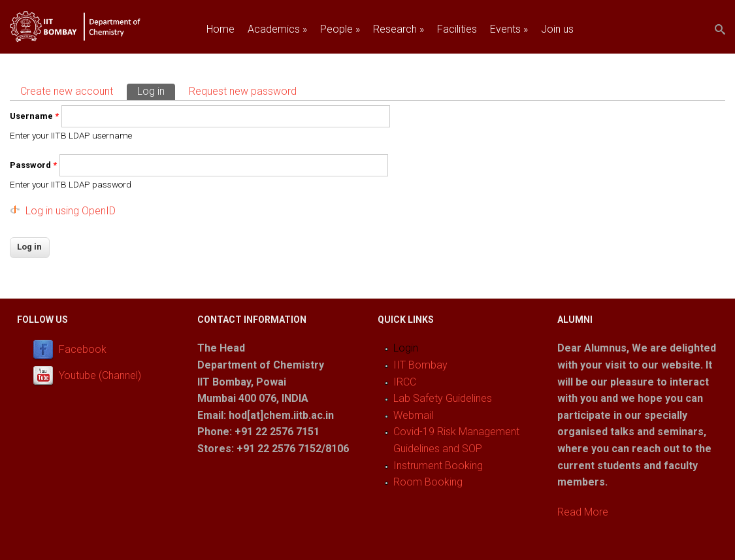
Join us (557, 29)
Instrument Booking (438, 466)
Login (406, 348)
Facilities (457, 29)
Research (399, 29)
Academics (277, 29)
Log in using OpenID (71, 211)
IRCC (405, 382)
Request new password (243, 91)
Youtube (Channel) (100, 376)
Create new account (67, 91)
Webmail (413, 415)
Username (34, 116)
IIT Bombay (420, 365)
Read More (583, 512)
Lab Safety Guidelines (443, 398)
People (340, 29)
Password (33, 165)
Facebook (83, 350)
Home (220, 29)
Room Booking (428, 482)
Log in (156, 91)
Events (509, 29)
